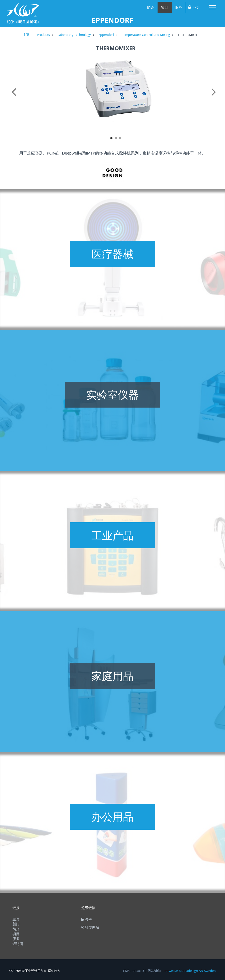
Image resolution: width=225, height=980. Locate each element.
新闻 (16, 924)
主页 (26, 35)
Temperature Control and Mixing (146, 35)
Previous (15, 97)
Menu (212, 7)
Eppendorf (106, 35)
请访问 (18, 944)
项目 (165, 7)
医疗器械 (112, 254)
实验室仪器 (112, 395)
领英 (87, 919)
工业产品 (112, 535)
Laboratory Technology (74, 35)
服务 (179, 7)
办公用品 (112, 817)
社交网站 (90, 927)
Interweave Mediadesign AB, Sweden (189, 971)
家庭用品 (112, 676)
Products (43, 35)
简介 (151, 7)
